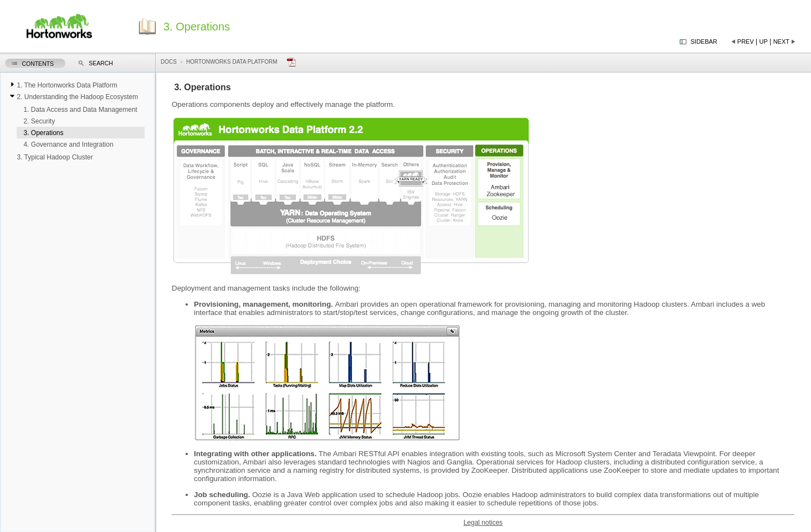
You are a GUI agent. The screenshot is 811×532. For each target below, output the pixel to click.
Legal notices (483, 523)
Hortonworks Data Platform (232, 62)
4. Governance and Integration (68, 144)
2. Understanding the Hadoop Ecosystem (77, 97)
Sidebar (704, 42)
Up (764, 42)
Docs (169, 62)
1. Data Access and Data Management (80, 110)
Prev (746, 42)
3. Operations (43, 133)
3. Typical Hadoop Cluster (55, 157)
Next (781, 42)
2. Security (39, 121)
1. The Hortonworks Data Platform (67, 85)
